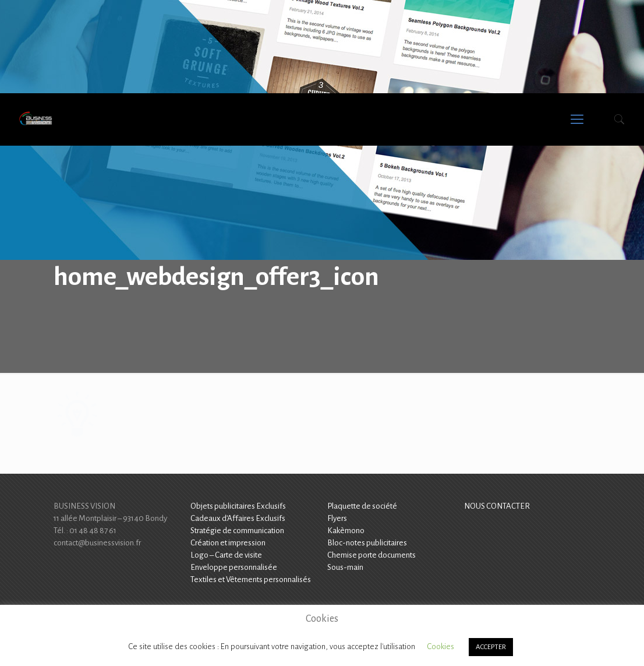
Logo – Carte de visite (226, 555)
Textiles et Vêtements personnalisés (251, 579)
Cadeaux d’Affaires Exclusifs (238, 518)
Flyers (337, 518)
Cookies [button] (440, 646)
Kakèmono (346, 531)
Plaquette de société (362, 506)
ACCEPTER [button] (491, 647)
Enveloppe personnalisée (234, 567)
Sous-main (345, 567)
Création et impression (228, 543)
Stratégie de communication (237, 531)
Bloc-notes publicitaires (367, 543)
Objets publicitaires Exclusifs (238, 506)
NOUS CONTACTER (497, 506)
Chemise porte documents (371, 555)
